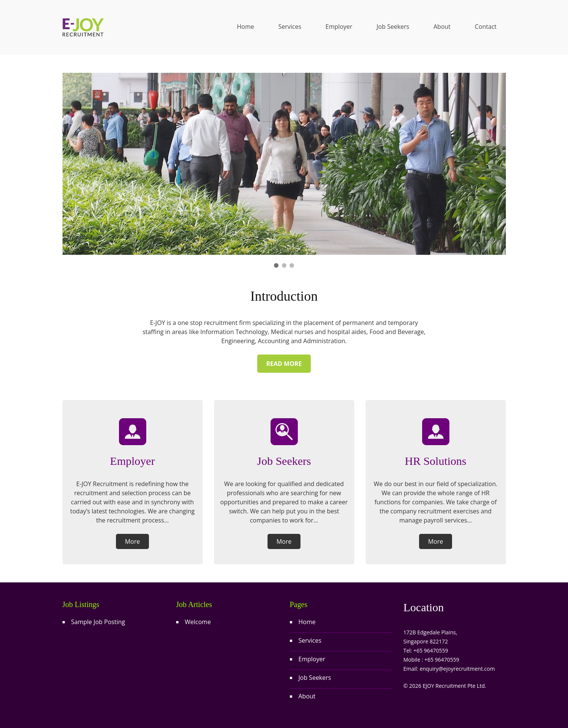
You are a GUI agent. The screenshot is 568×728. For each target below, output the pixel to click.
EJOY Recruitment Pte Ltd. (454, 686)
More (133, 541)
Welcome (198, 622)
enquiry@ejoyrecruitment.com (457, 669)
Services (290, 27)
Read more (284, 364)
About (442, 27)
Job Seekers (393, 27)
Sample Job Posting (98, 622)
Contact (486, 27)
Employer (339, 27)
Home (245, 27)
